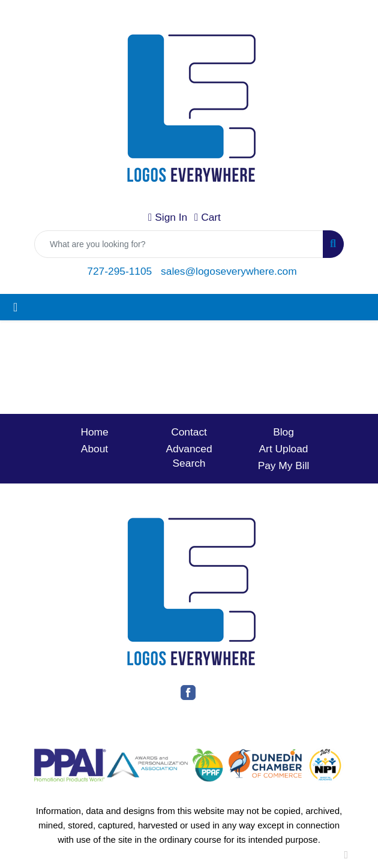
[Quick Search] (179, 244)
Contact (189, 432)
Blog (283, 432)
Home (94, 432)
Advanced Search (189, 456)
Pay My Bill (284, 465)
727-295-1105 (119, 271)
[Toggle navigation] (15, 307)
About (94, 449)
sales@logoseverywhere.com (229, 271)
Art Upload (284, 449)
